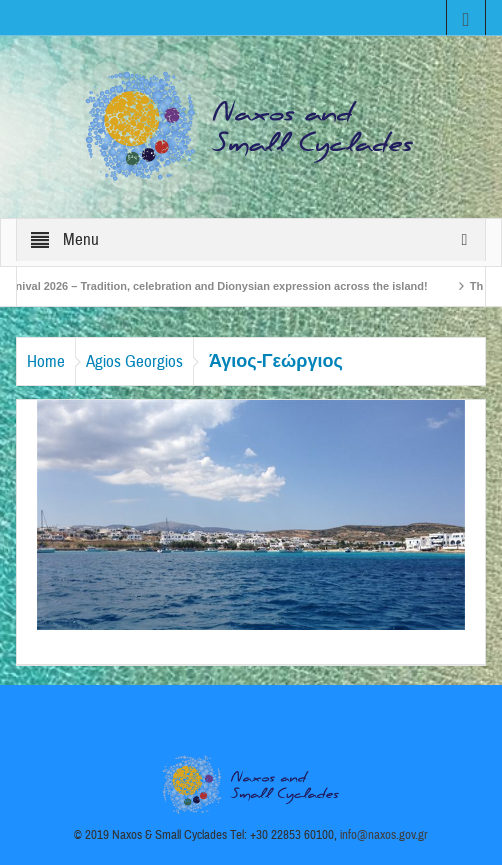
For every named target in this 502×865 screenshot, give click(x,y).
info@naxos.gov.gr (384, 835)
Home (46, 361)
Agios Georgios (134, 361)
